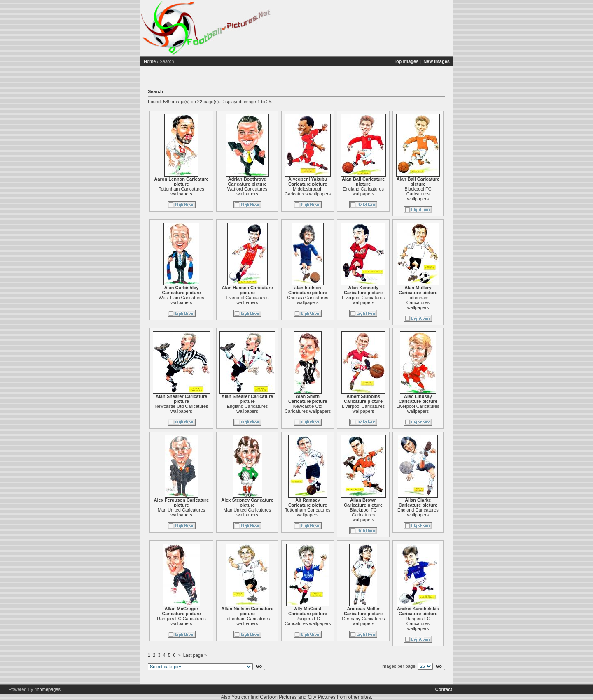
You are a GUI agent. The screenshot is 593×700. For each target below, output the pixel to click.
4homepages (47, 689)
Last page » (195, 655)
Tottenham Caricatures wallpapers (181, 191)
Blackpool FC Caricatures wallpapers (418, 194)
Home (150, 61)
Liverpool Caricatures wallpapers (247, 300)
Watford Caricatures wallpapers (247, 191)
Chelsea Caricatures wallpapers (308, 300)
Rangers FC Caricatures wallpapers (181, 621)
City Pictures (321, 697)
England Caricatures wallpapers (363, 191)
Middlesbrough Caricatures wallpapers (308, 191)
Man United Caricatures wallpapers (182, 512)
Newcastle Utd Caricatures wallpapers (181, 409)
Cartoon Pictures (278, 697)
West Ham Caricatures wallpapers (181, 300)
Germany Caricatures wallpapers (363, 621)
